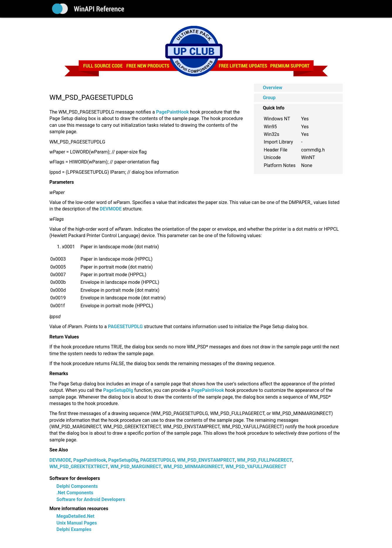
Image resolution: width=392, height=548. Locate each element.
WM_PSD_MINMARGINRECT (194, 467)
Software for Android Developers (91, 499)
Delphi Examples (74, 529)
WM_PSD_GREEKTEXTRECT (79, 467)
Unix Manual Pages (77, 523)
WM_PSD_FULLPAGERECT (264, 460)
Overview (272, 88)
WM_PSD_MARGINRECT (136, 467)
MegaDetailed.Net (75, 516)
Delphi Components (77, 486)
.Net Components (75, 493)
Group (269, 98)
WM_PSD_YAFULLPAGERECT (256, 467)
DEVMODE (60, 460)
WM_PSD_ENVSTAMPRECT (206, 460)
